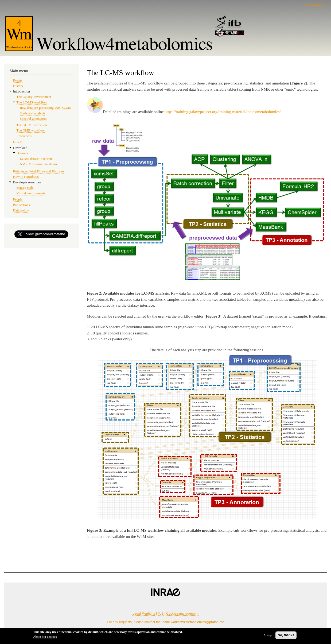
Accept (268, 635)
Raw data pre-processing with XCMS (45, 108)
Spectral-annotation (33, 119)
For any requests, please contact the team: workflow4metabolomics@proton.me (165, 622)
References (24, 136)
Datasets (22, 153)
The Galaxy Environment (34, 97)
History (18, 86)
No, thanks (286, 635)
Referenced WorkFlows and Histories (39, 171)
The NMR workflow (31, 130)
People (18, 199)
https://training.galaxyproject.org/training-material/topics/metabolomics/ (223, 112)
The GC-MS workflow (32, 125)
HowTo (18, 142)
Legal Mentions (144, 614)
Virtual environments (31, 193)
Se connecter (315, 5)
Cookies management (182, 614)
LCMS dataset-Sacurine (36, 159)
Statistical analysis (32, 113)
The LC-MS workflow (32, 102)
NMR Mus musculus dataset (39, 164)
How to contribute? (26, 177)
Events (18, 80)
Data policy (21, 210)
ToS (161, 614)
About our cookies (45, 637)
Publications (22, 205)
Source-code (25, 188)
